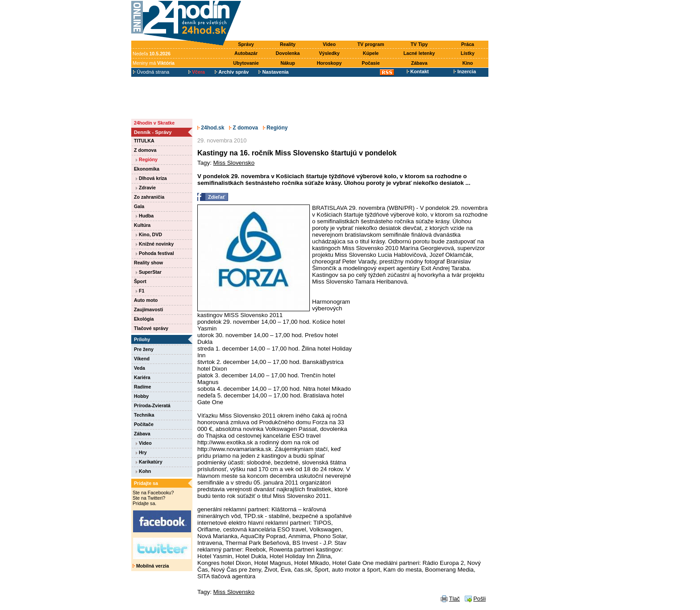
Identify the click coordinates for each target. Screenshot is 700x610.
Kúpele (371, 53)
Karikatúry (149, 462)
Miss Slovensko (234, 163)
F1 (140, 291)
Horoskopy (329, 63)
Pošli (479, 599)
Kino (468, 63)
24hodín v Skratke (154, 123)
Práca (468, 44)
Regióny (147, 159)
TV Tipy (419, 44)
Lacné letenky (419, 53)
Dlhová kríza (151, 178)
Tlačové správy (151, 328)
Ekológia (144, 319)
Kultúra (142, 225)
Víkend (142, 359)
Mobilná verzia (151, 566)
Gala (139, 206)
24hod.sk (211, 128)
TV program (371, 44)
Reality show (148, 263)
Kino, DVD (149, 234)
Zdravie (146, 188)
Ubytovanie (246, 63)
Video (329, 44)
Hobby (141, 396)
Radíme (143, 387)
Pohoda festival (155, 253)
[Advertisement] (367, 21)
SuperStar (149, 272)
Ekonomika (147, 169)
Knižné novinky (155, 244)
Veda (140, 368)
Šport (140, 281)
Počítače (144, 424)
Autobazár (246, 53)
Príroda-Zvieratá (152, 405)
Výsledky (329, 53)
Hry (141, 452)
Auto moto (146, 300)
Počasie (371, 63)
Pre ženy (144, 349)
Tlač (454, 599)
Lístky (468, 53)
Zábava (419, 63)
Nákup (288, 63)
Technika (144, 415)
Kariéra (142, 377)
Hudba (145, 216)
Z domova (145, 150)
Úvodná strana (151, 72)
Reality (288, 44)
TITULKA (144, 141)
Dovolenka (288, 53)
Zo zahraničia (149, 197)
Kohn (143, 471)
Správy (246, 44)
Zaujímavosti (148, 309)
